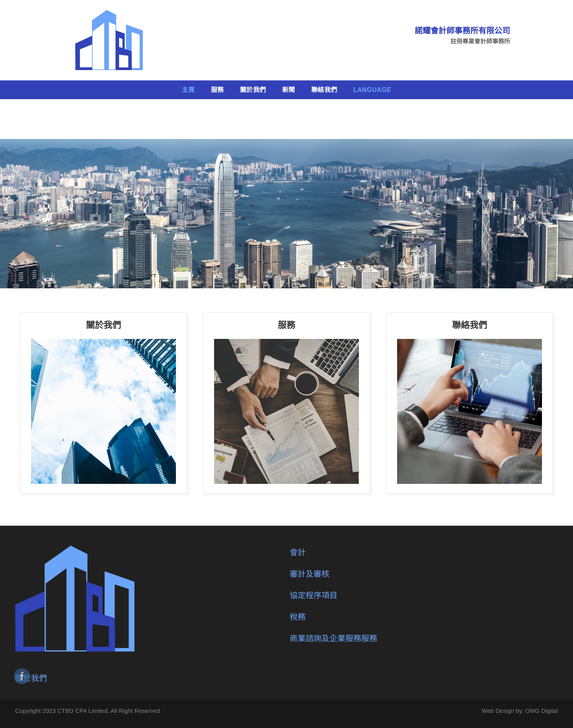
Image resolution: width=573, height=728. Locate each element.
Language (372, 90)
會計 (298, 552)
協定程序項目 (314, 595)
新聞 (289, 90)
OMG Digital (542, 711)
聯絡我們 (324, 90)
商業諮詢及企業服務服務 (333, 638)
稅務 (298, 617)
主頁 (188, 90)
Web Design (498, 711)
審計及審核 (310, 574)
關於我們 (253, 90)
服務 (217, 90)
